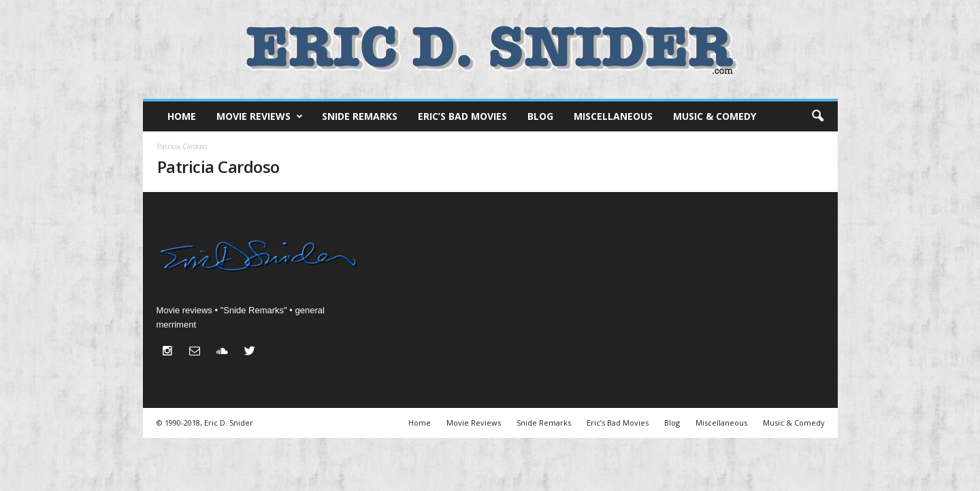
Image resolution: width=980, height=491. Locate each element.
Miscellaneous (613, 116)
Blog (540, 116)
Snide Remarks (360, 116)
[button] (817, 116)
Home (182, 116)
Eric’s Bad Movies (462, 116)
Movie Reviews (260, 116)
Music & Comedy (715, 116)
